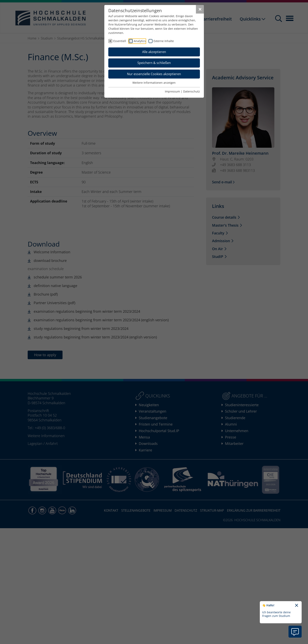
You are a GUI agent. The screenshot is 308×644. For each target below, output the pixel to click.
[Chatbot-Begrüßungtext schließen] (297, 606)
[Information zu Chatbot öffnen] (295, 632)
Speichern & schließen (154, 63)
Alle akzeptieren (154, 52)
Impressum (172, 91)
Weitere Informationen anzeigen (154, 83)
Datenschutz (192, 91)
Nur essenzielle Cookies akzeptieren (154, 74)
